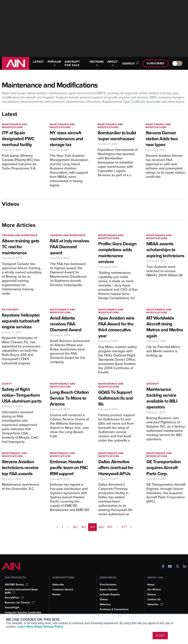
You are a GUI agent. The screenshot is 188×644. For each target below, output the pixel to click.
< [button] (57, 527)
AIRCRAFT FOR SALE (72, 63)
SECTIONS (97, 63)
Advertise (155, 604)
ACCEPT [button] (160, 636)
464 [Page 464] (101, 527)
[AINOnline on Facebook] (163, 567)
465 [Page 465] (110, 527)
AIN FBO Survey (16, 585)
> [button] (131, 527)
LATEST (38, 62)
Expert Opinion (109, 590)
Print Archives (108, 585)
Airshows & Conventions (114, 609)
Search (130, 63)
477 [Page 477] (124, 527)
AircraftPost (14, 598)
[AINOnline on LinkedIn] (185, 567)
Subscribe (156, 63)
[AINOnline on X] (178, 567)
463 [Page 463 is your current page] (92, 527)
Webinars (105, 604)
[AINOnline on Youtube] (170, 567)
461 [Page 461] (75, 527)
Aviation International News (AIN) (21, 591)
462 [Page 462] (84, 527)
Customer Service (63, 590)
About (151, 585)
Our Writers (154, 590)
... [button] (68, 527)
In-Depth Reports (110, 594)
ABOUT (112, 63)
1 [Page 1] (62, 527)
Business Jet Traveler (20, 603)
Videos (104, 599)
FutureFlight (12, 608)
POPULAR (54, 63)
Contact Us (154, 599)
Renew (56, 594)
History (151, 594)
